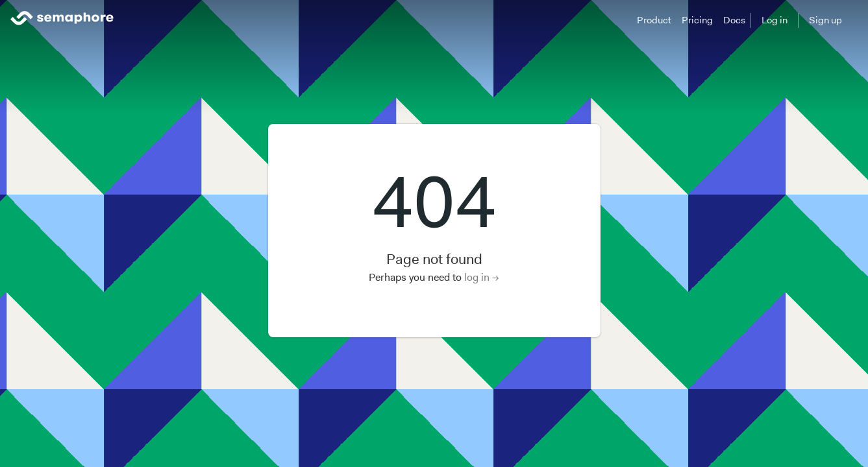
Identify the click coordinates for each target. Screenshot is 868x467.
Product (654, 20)
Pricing (697, 20)
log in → (482, 277)
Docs (734, 20)
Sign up (825, 20)
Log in (775, 20)
